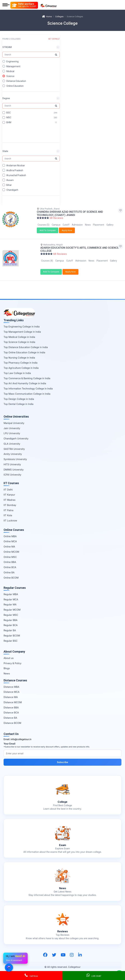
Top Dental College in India (18, 400)
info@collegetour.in (21, 735)
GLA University (12, 440)
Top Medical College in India (19, 333)
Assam (10, 180)
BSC (9, 113)
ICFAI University (12, 471)
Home (47, 17)
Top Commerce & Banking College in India (27, 374)
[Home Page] (49, 5)
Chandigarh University (16, 435)
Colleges (59, 17)
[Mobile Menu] (6, 5)
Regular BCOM (12, 632)
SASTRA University (14, 445)
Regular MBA (11, 590)
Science (10, 76)
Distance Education (16, 81)
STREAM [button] (7, 47)
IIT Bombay (10, 501)
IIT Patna (8, 506)
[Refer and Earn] (24, 5)
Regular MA (10, 601)
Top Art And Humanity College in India (25, 380)
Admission (77, 225)
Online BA (9, 569)
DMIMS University (14, 466)
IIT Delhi (8, 486)
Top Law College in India (17, 369)
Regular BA (10, 626)
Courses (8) (47, 259)
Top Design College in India (19, 395)
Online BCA (10, 563)
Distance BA (10, 714)
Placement (99, 225)
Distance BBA (11, 704)
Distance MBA (11, 683)
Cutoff (66, 225)
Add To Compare (48, 230)
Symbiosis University (15, 455)
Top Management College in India (22, 328)
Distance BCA (11, 709)
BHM (9, 122)
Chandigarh (12, 190)
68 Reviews (56, 218)
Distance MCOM (13, 698)
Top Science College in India (19, 338)
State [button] (5, 151)
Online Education (15, 86)
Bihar (9, 185)
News (88, 225)
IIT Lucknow (10, 517)
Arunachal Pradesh (16, 175)
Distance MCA (11, 688)
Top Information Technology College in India (28, 385)
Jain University (12, 424)
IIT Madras (10, 496)
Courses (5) (44, 225)
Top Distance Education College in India (26, 343)
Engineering (12, 62)
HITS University (12, 460)
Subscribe (63, 758)
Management (13, 66)
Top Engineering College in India (22, 323)
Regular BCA (11, 621)
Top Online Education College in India (24, 349)
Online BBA (10, 558)
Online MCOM (11, 548)
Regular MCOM (12, 606)
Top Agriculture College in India (21, 364)
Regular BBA (10, 616)
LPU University (12, 430)
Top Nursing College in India (19, 354)
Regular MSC (11, 611)
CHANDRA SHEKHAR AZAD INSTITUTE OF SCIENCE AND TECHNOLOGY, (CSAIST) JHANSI (70, 213)
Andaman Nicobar (16, 165)
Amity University (13, 450)
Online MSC (10, 553)
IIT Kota (8, 512)
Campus (56, 225)
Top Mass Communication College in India (27, 390)
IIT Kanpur (9, 491)
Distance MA (11, 693)
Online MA (9, 543)
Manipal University (14, 419)
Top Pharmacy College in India (21, 359)
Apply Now (67, 230)
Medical (10, 71)
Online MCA (10, 537)
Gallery (110, 225)
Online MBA (10, 532)
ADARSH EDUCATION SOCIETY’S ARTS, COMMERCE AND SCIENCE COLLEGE (80, 247)
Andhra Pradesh (15, 170)
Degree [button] (6, 98)
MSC (9, 117)
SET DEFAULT (54, 39)
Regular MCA (11, 596)
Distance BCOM (12, 719)
